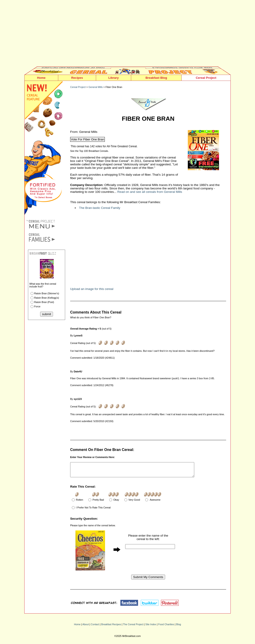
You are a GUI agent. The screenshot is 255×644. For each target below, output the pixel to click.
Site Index (151, 627)
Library (113, 78)
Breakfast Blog (156, 78)
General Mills (96, 87)
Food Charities (166, 627)
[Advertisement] (127, 34)
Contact (95, 627)
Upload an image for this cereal (92, 289)
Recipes (77, 78)
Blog (179, 627)
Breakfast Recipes (111, 627)
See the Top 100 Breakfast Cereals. (89, 151)
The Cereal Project (133, 627)
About (86, 627)
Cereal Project (206, 78)
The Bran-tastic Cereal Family (100, 208)
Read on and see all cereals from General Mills (150, 192)
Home (41, 78)
